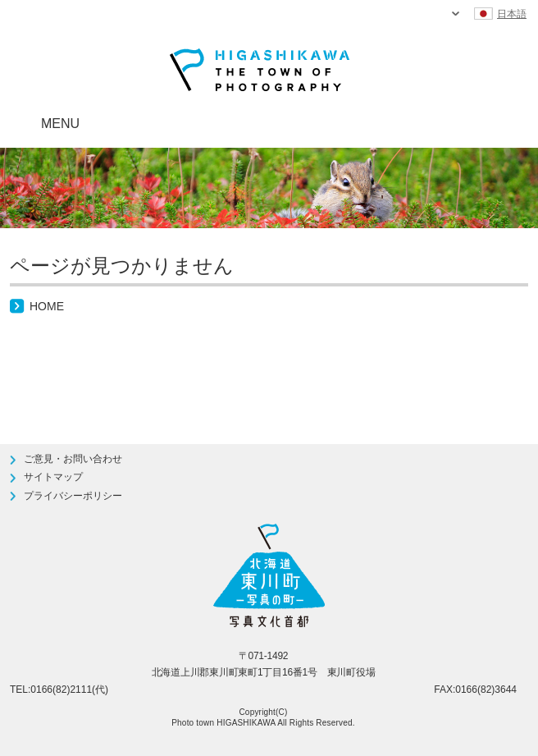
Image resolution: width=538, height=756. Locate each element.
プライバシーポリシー (73, 496)
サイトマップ (53, 477)
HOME (47, 306)
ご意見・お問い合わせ (73, 459)
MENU (60, 124)
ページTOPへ (486, 360)
